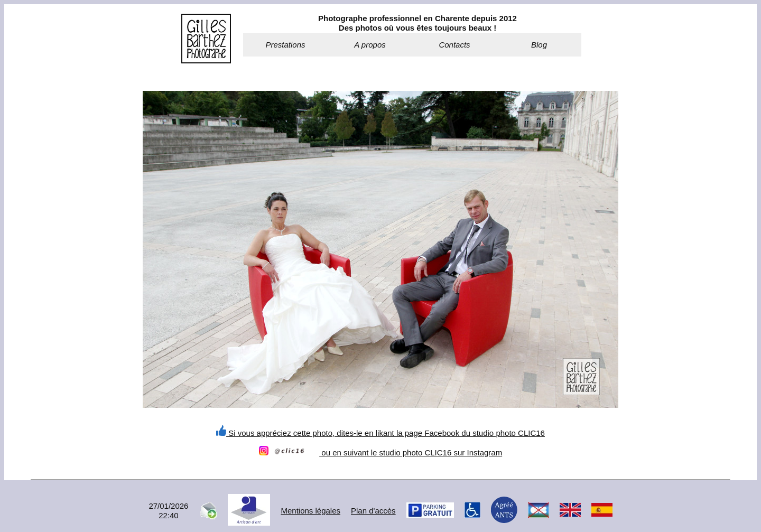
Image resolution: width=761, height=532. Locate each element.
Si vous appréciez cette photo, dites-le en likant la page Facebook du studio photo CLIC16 (380, 433)
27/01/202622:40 (168, 511)
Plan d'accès (373, 511)
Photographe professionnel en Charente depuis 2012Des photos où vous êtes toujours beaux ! (417, 23)
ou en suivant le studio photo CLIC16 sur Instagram (380, 452)
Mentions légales (310, 511)
